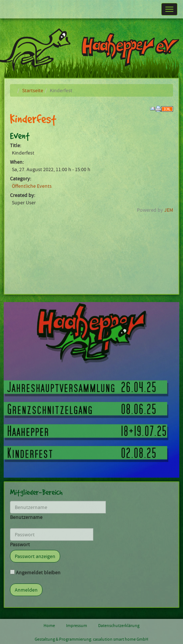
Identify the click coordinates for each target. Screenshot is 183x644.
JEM (169, 210)
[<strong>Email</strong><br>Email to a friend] (152, 108)
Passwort (20, 544)
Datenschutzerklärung (119, 626)
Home (49, 626)
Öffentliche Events (32, 186)
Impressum (77, 626)
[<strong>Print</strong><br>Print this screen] (158, 108)
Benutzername (26, 517)
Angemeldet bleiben (38, 572)
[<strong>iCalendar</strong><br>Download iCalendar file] (167, 108)
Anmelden (26, 590)
